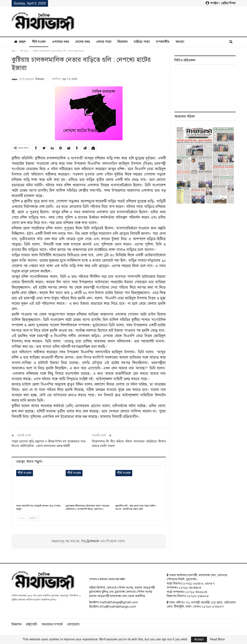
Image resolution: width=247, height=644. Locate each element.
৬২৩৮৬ (198, 583)
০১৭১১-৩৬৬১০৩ (196, 592)
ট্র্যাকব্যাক (93, 541)
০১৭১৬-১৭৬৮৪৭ (213, 607)
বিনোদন (123, 42)
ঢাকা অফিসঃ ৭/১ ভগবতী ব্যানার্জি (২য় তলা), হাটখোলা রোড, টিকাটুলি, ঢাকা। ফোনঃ (201, 605)
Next (34, 518)
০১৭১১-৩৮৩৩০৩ (190, 588)
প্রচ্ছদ (20, 42)
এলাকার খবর (60, 42)
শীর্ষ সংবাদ (39, 42)
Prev (22, 518)
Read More (217, 639)
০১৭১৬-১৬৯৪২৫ (198, 596)
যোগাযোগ (73, 624)
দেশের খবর (82, 42)
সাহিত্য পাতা (142, 42)
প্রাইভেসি (32, 624)
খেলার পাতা (104, 42)
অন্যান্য (180, 42)
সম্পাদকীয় (163, 42)
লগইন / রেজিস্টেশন (221, 3)
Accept (199, 639)
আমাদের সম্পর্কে (52, 624)
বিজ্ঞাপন (17, 624)
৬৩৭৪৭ (210, 583)
